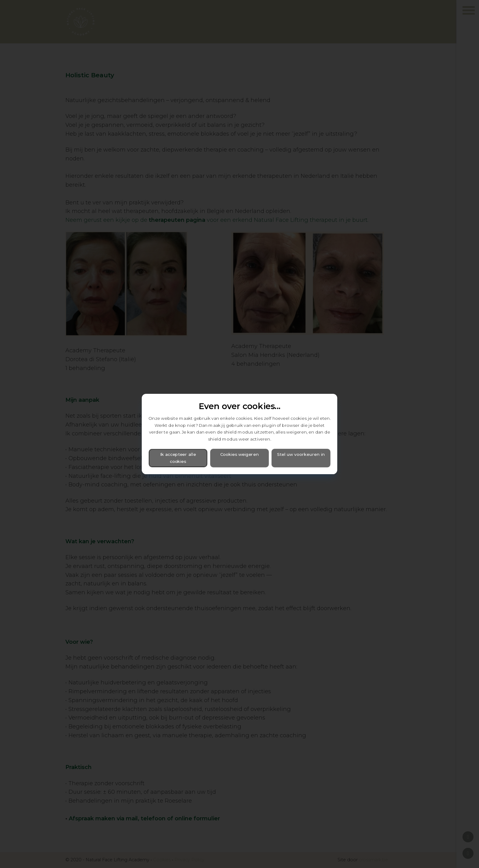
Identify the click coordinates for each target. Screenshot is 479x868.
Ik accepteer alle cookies (178, 458)
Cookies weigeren (239, 455)
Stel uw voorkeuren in (301, 455)
